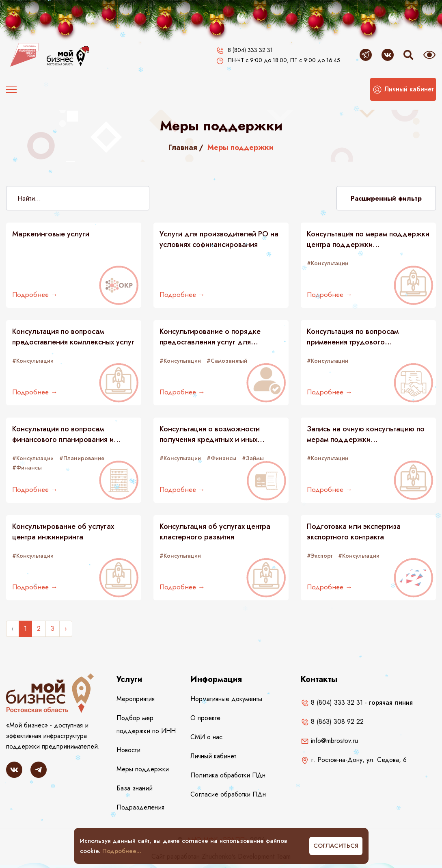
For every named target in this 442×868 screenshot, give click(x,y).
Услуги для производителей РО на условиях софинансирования (219, 239)
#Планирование (82, 458)
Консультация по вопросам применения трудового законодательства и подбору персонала (357, 337)
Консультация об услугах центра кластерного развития (215, 532)
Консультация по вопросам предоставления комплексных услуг (73, 337)
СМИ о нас (206, 737)
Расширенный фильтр (386, 198)
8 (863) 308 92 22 (332, 722)
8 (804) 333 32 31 (332, 702)
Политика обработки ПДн (228, 775)
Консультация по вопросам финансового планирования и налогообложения (63, 434)
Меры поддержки (143, 769)
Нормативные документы (226, 699)
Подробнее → (35, 294)
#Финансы (221, 458)
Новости (128, 750)
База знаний (135, 788)
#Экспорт (320, 556)
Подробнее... (122, 851)
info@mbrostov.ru (329, 741)
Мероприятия (136, 699)
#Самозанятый (227, 361)
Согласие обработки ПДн (228, 794)
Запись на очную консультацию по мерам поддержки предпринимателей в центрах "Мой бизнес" (367, 434)
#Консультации (328, 263)
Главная (183, 147)
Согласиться (336, 846)
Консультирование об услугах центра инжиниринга (63, 532)
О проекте (205, 718)
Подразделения (140, 807)
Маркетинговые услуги (51, 234)
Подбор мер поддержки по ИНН (146, 724)
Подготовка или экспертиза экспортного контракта (354, 532)
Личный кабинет (213, 756)
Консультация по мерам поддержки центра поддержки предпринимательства (368, 239)
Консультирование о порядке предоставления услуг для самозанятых (210, 337)
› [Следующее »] (66, 629)
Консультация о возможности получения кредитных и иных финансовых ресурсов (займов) (212, 434)
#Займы (253, 458)
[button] (403, 89)
